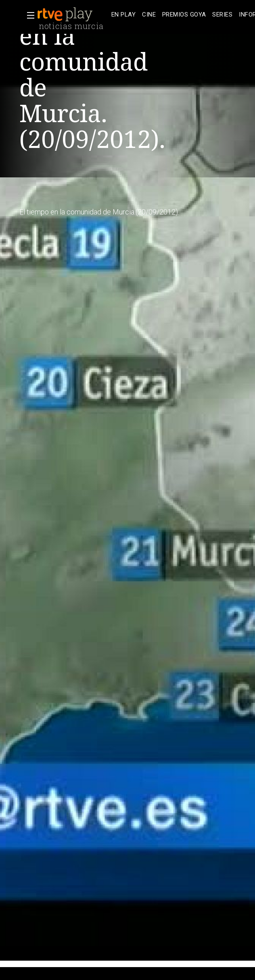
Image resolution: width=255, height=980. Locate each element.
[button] (28, 15)
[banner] (73, 15)
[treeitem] (123, 15)
